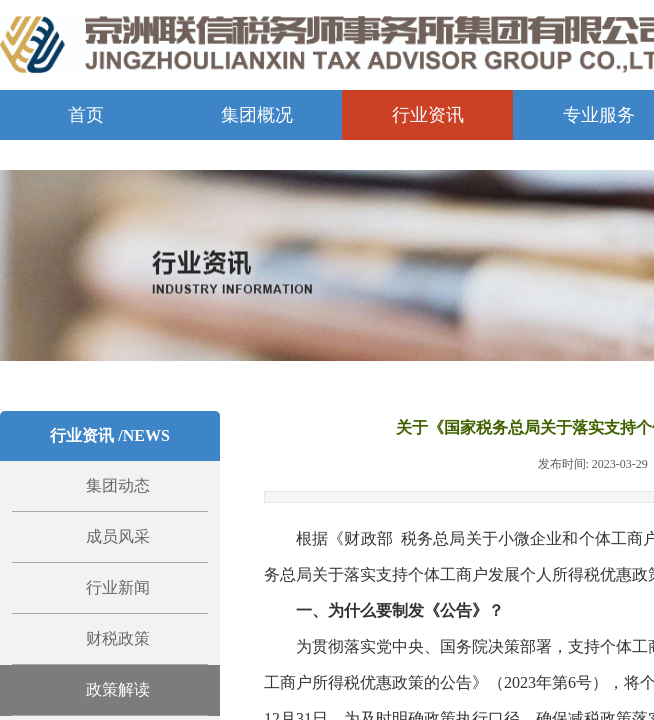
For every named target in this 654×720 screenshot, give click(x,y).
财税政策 (118, 638)
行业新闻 (118, 587)
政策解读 (118, 689)
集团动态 (118, 485)
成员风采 (118, 536)
